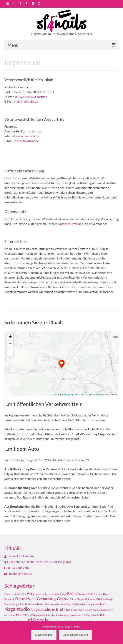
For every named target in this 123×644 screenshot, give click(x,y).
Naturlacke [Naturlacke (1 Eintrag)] (107, 610)
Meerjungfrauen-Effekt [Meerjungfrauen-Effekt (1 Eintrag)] (94, 604)
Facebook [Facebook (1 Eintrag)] (9, 599)
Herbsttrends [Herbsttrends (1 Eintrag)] (52, 604)
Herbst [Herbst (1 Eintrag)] (41, 604)
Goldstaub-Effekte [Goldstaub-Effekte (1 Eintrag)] (95, 599)
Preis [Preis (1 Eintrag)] (28, 615)
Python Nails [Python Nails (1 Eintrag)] (38, 615)
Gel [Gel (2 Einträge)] (60, 599)
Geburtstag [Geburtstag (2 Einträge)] (47, 599)
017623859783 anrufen (31, 97)
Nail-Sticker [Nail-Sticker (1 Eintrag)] (72, 610)
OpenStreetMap (96, 395)
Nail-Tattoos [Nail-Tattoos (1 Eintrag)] (86, 610)
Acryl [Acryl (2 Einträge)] (31, 594)
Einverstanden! (44, 635)
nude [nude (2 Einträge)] (20, 615)
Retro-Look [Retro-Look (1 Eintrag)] (51, 615)
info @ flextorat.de (26, 141)
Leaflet (56, 395)
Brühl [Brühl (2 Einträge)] (72, 594)
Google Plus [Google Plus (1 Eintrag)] (18, 604)
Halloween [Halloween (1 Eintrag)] (31, 604)
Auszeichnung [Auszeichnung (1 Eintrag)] (52, 594)
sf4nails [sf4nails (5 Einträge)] (38, 620)
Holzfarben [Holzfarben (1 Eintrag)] (65, 604)
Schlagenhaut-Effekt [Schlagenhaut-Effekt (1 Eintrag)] (95, 615)
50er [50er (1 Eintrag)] (24, 594)
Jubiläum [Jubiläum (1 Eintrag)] (77, 604)
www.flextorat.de (27, 136)
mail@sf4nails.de (18, 574)
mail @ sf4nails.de (26, 102)
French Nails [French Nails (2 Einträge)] (26, 599)
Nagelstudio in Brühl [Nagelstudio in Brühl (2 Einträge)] (48, 609)
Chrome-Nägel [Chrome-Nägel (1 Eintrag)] (102, 594)
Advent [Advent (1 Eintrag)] (40, 594)
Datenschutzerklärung (73, 224)
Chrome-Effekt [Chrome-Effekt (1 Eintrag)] (85, 594)
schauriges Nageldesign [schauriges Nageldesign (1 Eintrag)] (71, 615)
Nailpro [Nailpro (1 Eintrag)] (97, 610)
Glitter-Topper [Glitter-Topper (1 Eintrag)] (77, 599)
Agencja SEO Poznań (73, 395)
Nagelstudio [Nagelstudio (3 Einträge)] (17, 609)
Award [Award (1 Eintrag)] (63, 594)
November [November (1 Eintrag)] (10, 615)
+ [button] (10, 337)
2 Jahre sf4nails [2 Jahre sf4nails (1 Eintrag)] (12, 594)
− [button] (10, 344)
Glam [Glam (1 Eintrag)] (66, 599)
